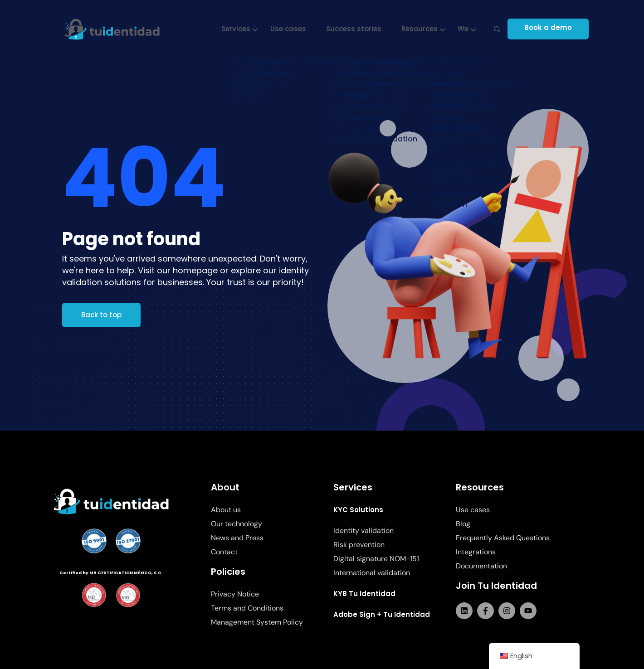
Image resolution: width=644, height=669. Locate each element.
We (464, 29)
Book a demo (552, 29)
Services (237, 29)
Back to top (101, 315)
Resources (421, 29)
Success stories (355, 29)
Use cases (290, 29)
